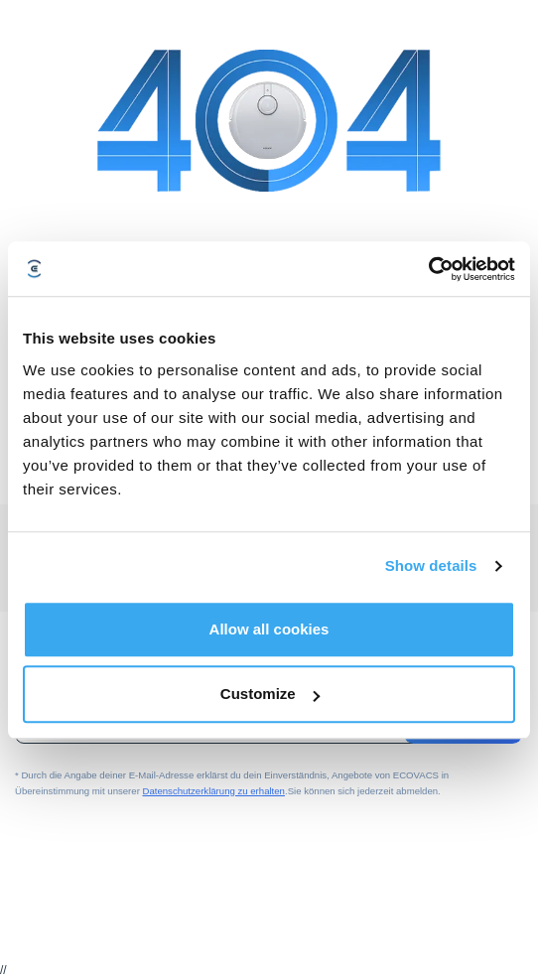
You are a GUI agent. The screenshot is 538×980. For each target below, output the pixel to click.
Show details (431, 565)
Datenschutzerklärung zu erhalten (214, 791)
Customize (270, 694)
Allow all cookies (269, 629)
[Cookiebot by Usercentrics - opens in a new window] (428, 269)
